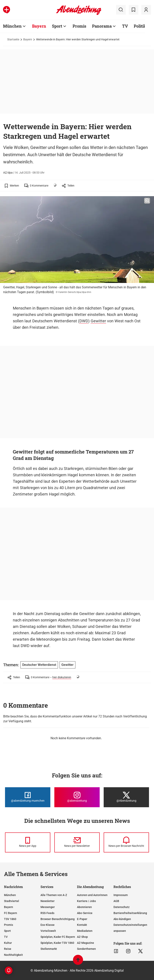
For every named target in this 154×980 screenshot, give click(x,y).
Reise (8, 949)
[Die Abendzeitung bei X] (126, 797)
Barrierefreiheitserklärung (130, 913)
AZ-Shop (82, 937)
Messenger (48, 907)
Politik (140, 26)
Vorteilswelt (48, 931)
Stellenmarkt (49, 949)
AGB (116, 901)
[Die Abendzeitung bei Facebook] (28, 797)
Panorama (102, 26)
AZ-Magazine (86, 943)
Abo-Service (85, 913)
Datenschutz (122, 907)
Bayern (39, 26)
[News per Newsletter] (77, 842)
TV (125, 26)
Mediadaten (85, 931)
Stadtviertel (12, 901)
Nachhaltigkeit (13, 955)
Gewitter (98, 321)
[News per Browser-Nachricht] (126, 842)
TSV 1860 (10, 919)
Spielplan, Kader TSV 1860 (57, 943)
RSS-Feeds (47, 913)
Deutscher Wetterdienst (39, 665)
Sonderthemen (86, 949)
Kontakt (82, 925)
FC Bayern (11, 913)
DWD (84, 321)
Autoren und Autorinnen (92, 895)
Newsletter (48, 901)
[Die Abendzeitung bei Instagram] (77, 797)
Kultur (8, 943)
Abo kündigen (122, 919)
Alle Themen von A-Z (54, 895)
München (12, 26)
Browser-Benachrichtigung (58, 919)
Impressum (121, 895)
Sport (57, 26)
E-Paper (82, 919)
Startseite (13, 39)
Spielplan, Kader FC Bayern (58, 937)
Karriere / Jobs (86, 901)
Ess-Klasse (48, 925)
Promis (79, 26)
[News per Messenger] (28, 842)
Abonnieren (84, 907)
